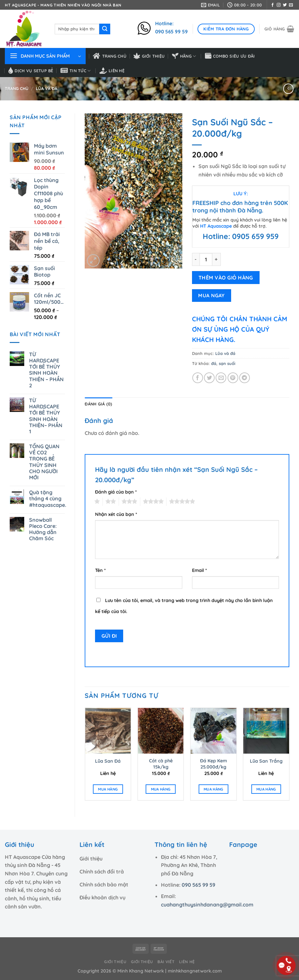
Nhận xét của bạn (116, 514)
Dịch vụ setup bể (31, 71)
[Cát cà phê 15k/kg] (161, 731)
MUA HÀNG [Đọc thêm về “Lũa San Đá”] (108, 789)
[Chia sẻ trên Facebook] (198, 378)
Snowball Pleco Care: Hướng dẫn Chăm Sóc (43, 529)
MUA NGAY (211, 295)
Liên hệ (112, 71)
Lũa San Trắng (266, 761)
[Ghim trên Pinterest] (233, 378)
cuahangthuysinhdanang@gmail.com (207, 905)
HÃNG (184, 56)
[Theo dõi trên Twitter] (285, 5)
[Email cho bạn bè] (221, 378)
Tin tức (76, 71)
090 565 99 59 (198, 885)
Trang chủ (110, 56)
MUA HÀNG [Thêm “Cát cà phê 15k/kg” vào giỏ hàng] (161, 789)
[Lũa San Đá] (108, 731)
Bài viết (166, 962)
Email (199, 570)
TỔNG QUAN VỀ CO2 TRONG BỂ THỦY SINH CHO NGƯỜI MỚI (44, 462)
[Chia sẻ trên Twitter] (209, 378)
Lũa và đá (47, 88)
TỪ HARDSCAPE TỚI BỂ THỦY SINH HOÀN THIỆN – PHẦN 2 (46, 370)
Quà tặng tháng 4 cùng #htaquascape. (48, 499)
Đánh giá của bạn (116, 492)
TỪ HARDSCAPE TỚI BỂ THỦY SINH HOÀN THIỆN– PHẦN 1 (46, 416)
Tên (100, 570)
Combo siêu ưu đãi (230, 56)
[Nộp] (105, 29)
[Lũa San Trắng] (266, 731)
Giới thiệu (149, 56)
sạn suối (227, 363)
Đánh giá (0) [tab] (98, 404)
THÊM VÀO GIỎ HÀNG (226, 278)
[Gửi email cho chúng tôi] (291, 5)
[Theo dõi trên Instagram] (279, 5)
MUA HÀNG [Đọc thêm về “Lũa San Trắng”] (266, 789)
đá (214, 363)
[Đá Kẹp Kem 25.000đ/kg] (213, 731)
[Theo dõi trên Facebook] (272, 5)
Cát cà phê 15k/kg (161, 764)
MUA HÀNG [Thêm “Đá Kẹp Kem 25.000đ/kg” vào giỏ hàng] (214, 789)
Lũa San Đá (108, 761)
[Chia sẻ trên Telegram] (245, 378)
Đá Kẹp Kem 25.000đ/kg (214, 764)
